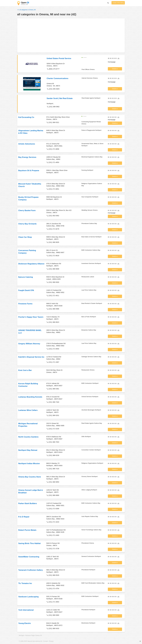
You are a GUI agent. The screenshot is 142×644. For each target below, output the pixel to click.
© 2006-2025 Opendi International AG (31, 641)
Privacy (51, 641)
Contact (46, 641)
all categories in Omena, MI (26, 10)
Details (114, 69)
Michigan (22, 635)
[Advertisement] (71, 36)
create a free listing (118, 3)
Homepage (112, 62)
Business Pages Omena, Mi (34, 635)
